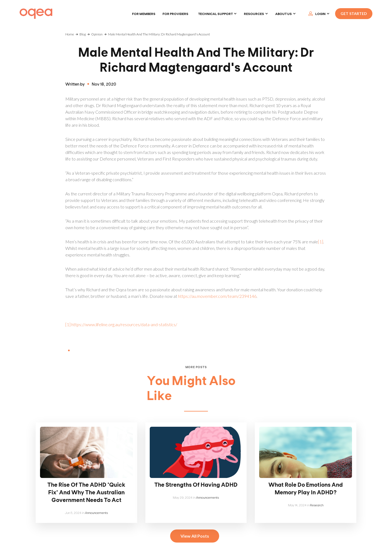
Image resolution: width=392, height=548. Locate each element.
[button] (218, 14)
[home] (36, 14)
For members (144, 14)
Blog (83, 34)
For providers (175, 14)
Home (70, 34)
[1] (321, 242)
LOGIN (320, 14)
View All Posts (195, 536)
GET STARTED (354, 13)
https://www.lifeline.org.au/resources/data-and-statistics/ (124, 324)
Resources (254, 14)
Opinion (97, 34)
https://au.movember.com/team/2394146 (217, 296)
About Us (284, 14)
